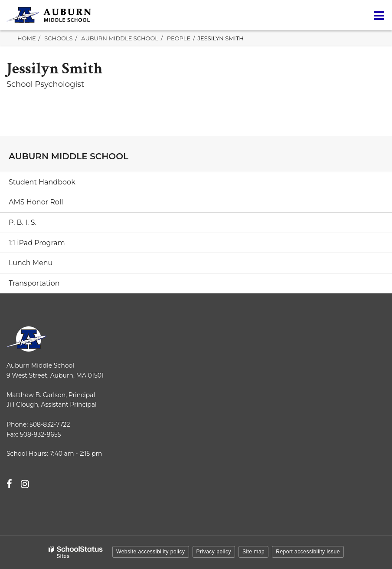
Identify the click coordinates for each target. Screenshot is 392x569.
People (179, 38)
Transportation (34, 283)
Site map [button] (253, 552)
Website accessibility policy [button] (151, 552)
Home (27, 38)
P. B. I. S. (23, 222)
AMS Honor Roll (36, 202)
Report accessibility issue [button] (308, 552)
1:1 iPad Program (37, 243)
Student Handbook (42, 182)
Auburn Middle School (120, 38)
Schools (58, 38)
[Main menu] (379, 15)
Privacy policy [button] (214, 552)
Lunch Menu (31, 263)
